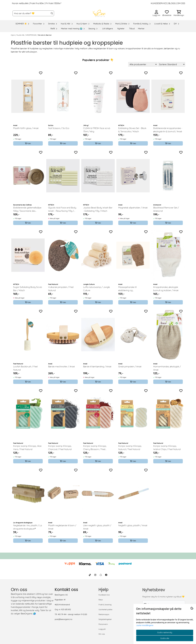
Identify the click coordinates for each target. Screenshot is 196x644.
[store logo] (99, 13)
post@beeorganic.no (63, 619)
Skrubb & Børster (45, 35)
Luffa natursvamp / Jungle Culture (97, 289)
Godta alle (165, 638)
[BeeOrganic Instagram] (95, 575)
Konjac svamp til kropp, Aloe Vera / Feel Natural (27, 448)
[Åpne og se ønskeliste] (167, 13)
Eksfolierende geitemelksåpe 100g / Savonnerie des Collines (27, 209)
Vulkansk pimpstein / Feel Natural (61, 289)
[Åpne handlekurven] (179, 13)
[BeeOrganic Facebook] (106, 575)
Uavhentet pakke (105, 609)
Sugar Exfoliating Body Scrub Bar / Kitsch (28, 289)
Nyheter (121, 29)
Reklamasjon (104, 614)
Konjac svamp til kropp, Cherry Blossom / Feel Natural (95, 448)
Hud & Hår (21, 35)
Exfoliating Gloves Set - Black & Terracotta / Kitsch (132, 130)
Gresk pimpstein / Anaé (130, 366)
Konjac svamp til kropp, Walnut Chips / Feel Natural (167, 448)
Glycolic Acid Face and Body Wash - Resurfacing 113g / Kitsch (62, 209)
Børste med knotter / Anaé (61, 366)
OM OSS (181, 3)
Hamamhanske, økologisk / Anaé (167, 368)
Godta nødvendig (165, 632)
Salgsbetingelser (105, 619)
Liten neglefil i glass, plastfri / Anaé (97, 527)
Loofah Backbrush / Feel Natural (25, 368)
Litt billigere (108, 29)
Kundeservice (104, 595)
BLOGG (172, 3)
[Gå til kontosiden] (156, 13)
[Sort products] (171, 64)
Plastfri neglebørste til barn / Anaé (62, 527)
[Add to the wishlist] (41, 73)
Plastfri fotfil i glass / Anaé (26, 128)
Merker (141, 29)
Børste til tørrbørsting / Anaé (97, 366)
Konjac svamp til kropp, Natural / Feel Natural (130, 448)
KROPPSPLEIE (32, 35)
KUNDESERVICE (159, 3)
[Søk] (33, 13)
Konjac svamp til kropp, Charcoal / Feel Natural (60, 448)
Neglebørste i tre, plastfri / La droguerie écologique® (28, 527)
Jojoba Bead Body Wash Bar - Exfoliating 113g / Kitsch (98, 209)
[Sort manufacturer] (143, 64)
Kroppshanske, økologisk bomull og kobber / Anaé (166, 289)
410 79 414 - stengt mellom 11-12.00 (72, 614)
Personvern (103, 624)
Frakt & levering (105, 605)
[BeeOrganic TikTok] (90, 575)
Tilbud (132, 29)
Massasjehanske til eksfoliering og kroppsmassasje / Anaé (130, 289)
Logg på (102, 629)
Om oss (102, 634)
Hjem (13, 35)
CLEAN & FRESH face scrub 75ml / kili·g (97, 130)
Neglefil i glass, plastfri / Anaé (133, 525)
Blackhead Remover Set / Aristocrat (166, 209)
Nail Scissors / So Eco (59, 128)
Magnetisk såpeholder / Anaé (133, 208)
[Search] (52, 13)
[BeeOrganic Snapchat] (101, 575)
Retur (101, 600)
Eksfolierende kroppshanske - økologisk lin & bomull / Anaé (168, 130)
